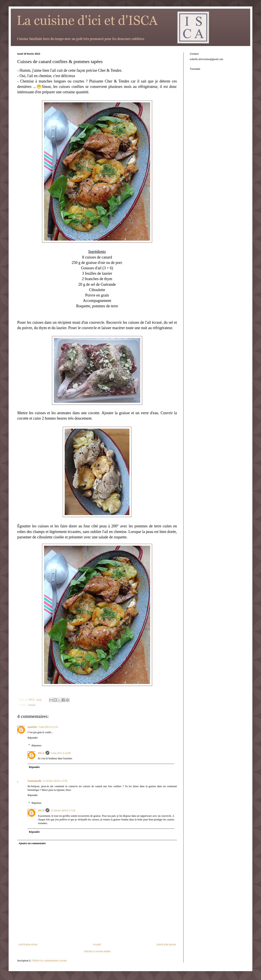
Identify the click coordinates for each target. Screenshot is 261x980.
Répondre (33, 738)
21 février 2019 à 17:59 (63, 810)
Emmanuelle (35, 781)
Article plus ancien (166, 944)
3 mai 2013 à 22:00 (61, 753)
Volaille (32, 705)
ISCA (41, 753)
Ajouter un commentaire (32, 843)
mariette (32, 727)
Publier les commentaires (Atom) (50, 961)
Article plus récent (28, 944)
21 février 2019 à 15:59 (55, 781)
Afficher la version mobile (97, 951)
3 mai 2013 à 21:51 (48, 727)
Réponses (36, 745)
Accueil (97, 944)
